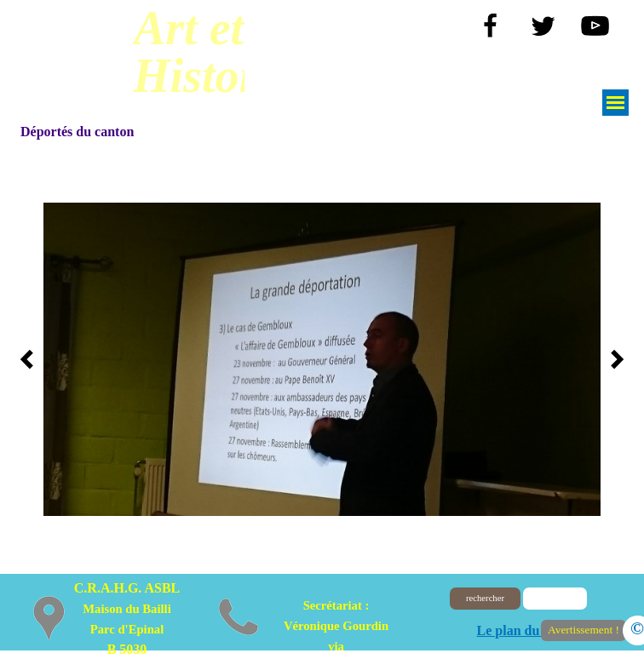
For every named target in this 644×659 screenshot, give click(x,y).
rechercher (485, 598)
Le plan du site (520, 630)
